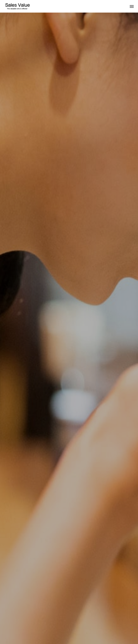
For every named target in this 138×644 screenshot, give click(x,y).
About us (8, 628)
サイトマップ (109, 628)
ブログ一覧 (88, 628)
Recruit (55, 628)
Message (39, 628)
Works (24, 628)
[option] (69, 71)
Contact (70, 628)
